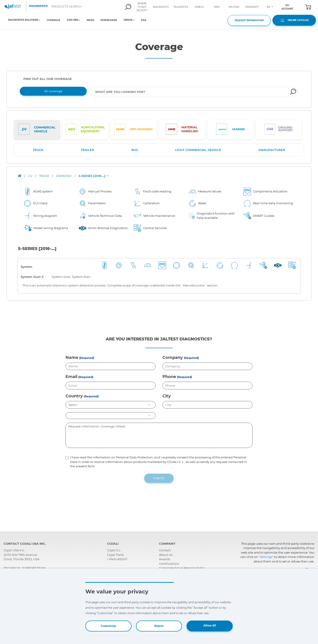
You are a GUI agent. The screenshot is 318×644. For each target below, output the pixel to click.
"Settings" (266, 557)
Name (72, 358)
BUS (135, 150)
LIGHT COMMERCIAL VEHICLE (198, 150)
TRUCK (38, 150)
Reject (159, 626)
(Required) (87, 358)
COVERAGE (54, 20)
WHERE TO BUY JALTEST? (142, 7)
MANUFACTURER (272, 150)
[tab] (37, 130)
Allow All (210, 625)
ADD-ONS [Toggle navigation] (73, 20)
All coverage (53, 91)
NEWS (90, 20)
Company (173, 358)
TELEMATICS (181, 7)
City (167, 396)
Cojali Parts (115, 555)
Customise (108, 626)
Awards (164, 559)
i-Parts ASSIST (117, 559)
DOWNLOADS (109, 20)
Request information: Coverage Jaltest (159, 435)
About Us (166, 555)
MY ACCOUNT (287, 7)
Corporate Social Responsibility (182, 568)
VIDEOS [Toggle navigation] (128, 20)
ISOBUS (199, 7)
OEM (217, 7)
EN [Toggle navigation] (269, 7)
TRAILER (87, 150)
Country (74, 396)
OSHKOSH (64, 176)
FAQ (144, 20)
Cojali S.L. (114, 550)
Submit (159, 478)
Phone (169, 377)
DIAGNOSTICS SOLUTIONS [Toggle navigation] (23, 20)
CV (31, 176)
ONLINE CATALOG (294, 20)
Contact (165, 550)
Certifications (169, 564)
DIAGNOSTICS (161, 7)
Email (71, 377)
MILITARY (234, 7)
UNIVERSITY (252, 7)
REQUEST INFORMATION (249, 20)
